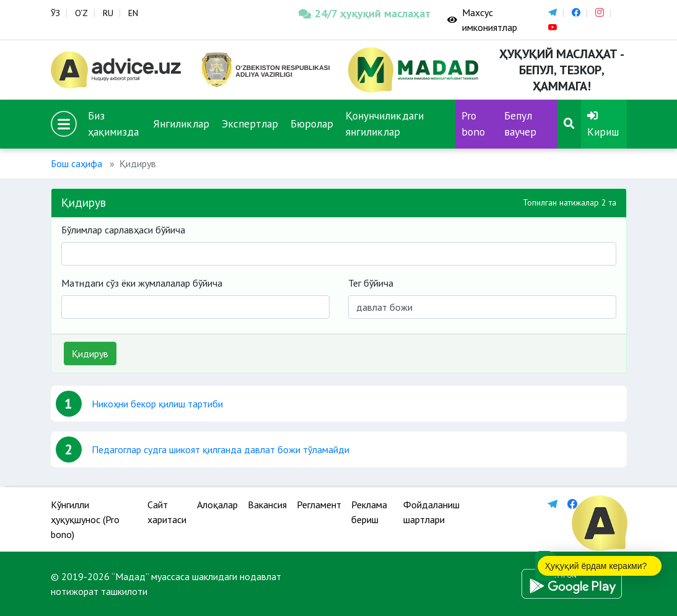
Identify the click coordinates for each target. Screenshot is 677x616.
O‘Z (81, 13)
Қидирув (90, 354)
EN (133, 13)
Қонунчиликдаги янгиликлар (385, 124)
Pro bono (473, 124)
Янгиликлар (181, 124)
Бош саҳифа (76, 163)
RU (108, 13)
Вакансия (267, 505)
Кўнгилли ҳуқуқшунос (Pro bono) (85, 519)
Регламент (319, 505)
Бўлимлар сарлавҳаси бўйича (123, 230)
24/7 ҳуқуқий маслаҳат (364, 13)
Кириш (603, 124)
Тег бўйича (371, 283)
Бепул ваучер (520, 124)
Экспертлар (250, 124)
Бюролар (312, 124)
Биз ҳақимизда (113, 124)
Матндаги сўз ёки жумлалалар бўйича (142, 283)
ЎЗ (55, 13)
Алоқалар (217, 505)
